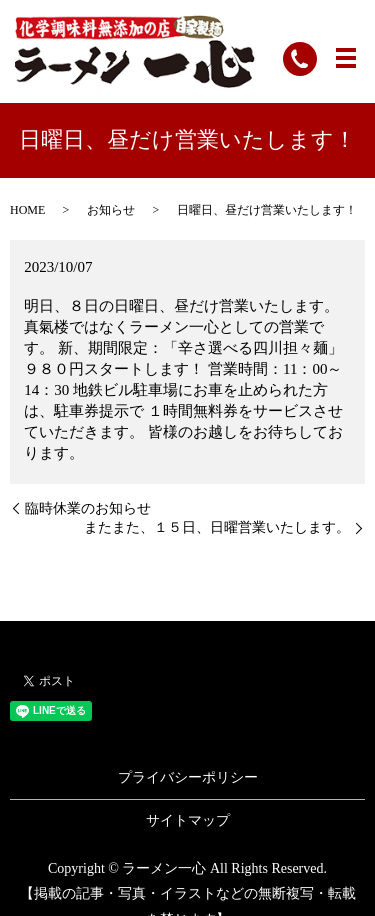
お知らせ (111, 210)
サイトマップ (188, 820)
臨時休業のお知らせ (88, 508)
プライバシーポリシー (188, 777)
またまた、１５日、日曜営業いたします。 (217, 527)
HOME (27, 210)
